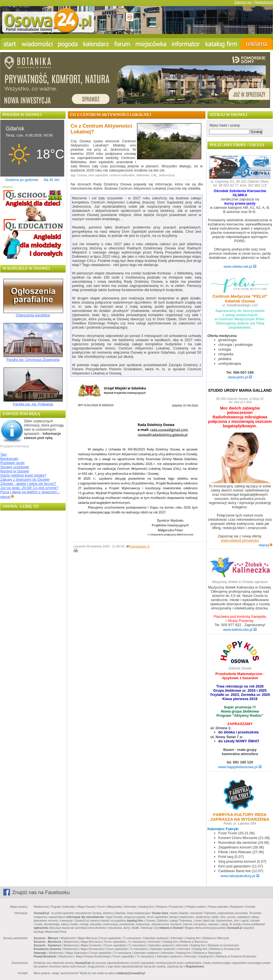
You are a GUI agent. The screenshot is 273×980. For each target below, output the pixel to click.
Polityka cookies (196, 907)
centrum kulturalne (122, 175)
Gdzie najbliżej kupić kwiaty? (23, 475)
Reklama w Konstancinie (225, 949)
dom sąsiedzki (98, 175)
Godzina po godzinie (22, 180)
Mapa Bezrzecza (91, 942)
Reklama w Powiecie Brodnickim (236, 957)
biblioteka (143, 175)
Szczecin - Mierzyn (46, 938)
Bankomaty (9, 459)
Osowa (82, 175)
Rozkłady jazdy (12, 463)
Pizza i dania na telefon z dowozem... (30, 492)
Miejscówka (115, 907)
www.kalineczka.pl (240, 630)
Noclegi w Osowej (15, 471)
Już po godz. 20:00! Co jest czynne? (29, 488)
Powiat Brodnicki (45, 957)
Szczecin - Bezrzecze (48, 942)
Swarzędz (40, 953)
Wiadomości (41, 907)
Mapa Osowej (86, 907)
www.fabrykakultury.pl (240, 876)
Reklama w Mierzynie (216, 938)
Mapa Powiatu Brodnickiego (93, 957)
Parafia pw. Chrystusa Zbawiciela (33, 360)
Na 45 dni (51, 180)
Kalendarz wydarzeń (156, 938)
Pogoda (56, 907)
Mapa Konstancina (92, 949)
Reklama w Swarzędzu (207, 953)
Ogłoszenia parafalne (33, 315)
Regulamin (237, 907)
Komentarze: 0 (140, 546)
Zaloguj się (243, 2)
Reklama (161, 907)
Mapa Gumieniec (91, 945)
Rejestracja (264, 2)
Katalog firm (146, 907)
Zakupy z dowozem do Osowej (25, 479)
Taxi (3, 454)
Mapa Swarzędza (77, 953)
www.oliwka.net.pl (240, 266)
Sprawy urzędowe (15, 467)
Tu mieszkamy (132, 938)
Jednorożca (167, 175)
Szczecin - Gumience (47, 945)
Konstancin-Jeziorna (47, 949)
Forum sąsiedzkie (110, 938)
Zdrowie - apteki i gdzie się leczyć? (28, 484)
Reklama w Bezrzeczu (194, 942)
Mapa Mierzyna (87, 938)
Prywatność (177, 907)
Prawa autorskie (218, 907)
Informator (130, 907)
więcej (7, 497)
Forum (101, 907)
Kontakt (250, 907)
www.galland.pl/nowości (240, 540)
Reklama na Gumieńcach (224, 945)
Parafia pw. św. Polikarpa (33, 404)
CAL (154, 175)
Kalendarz (69, 907)
